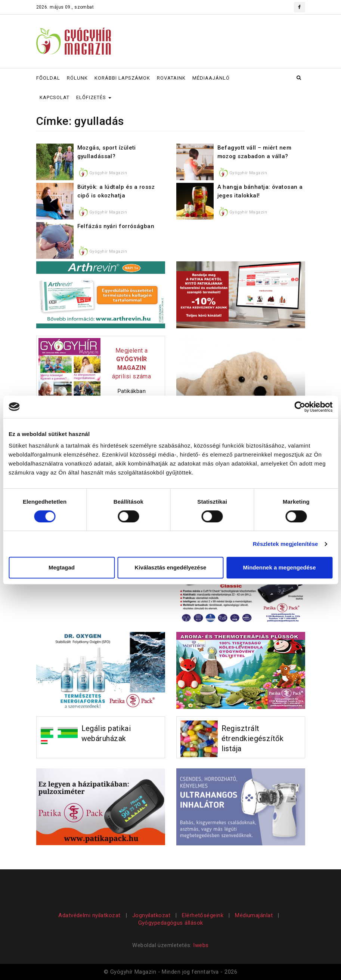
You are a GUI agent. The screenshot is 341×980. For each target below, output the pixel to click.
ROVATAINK (171, 78)
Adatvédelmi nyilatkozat (90, 915)
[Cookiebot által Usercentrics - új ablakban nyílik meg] (300, 407)
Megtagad (62, 567)
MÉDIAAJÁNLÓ (211, 78)
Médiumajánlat (254, 915)
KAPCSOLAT (55, 97)
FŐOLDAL (48, 78)
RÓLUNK (77, 78)
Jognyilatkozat (151, 915)
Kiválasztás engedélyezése (171, 567)
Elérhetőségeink (203, 915)
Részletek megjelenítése (286, 544)
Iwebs (201, 945)
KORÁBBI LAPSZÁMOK (122, 78)
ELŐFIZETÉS (94, 97)
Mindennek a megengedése (279, 567)
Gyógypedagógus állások (171, 923)
